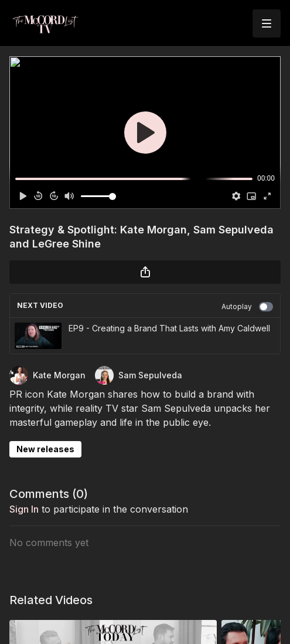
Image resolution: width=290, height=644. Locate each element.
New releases (45, 449)
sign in (24, 509)
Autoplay (247, 307)
